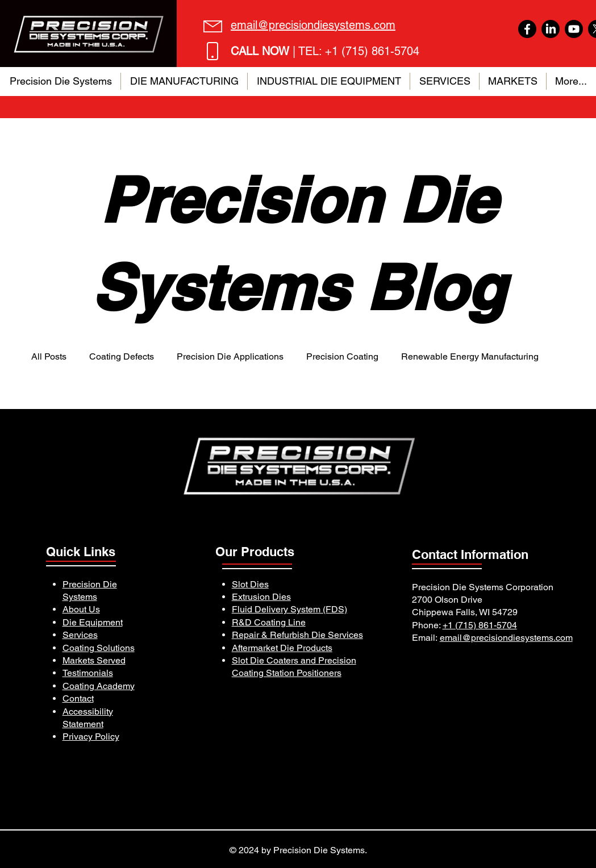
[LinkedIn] (551, 29)
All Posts (49, 356)
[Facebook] (527, 29)
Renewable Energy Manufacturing (470, 356)
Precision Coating (342, 356)
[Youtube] (574, 29)
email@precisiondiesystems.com (506, 638)
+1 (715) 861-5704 (480, 625)
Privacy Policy (91, 736)
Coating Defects (122, 356)
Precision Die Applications (230, 356)
